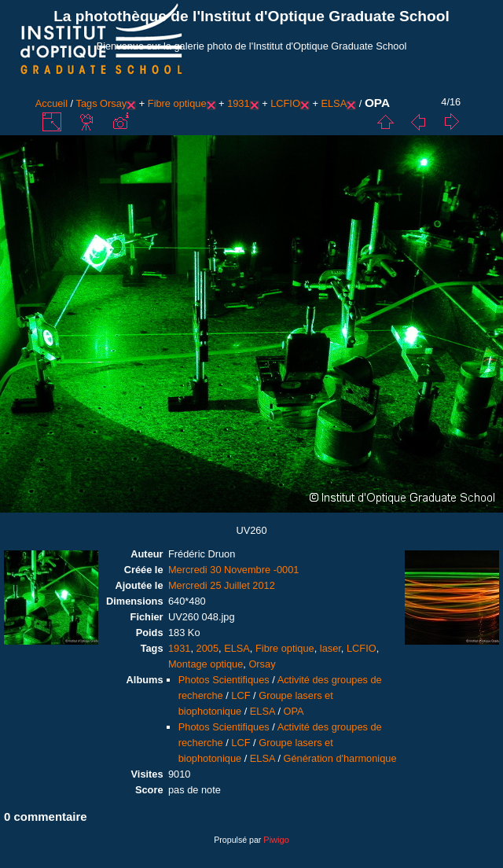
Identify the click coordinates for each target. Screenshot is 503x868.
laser (330, 648)
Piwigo (276, 840)
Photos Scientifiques (224, 680)
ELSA (334, 103)
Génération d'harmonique (340, 758)
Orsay (113, 103)
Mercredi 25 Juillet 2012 (222, 585)
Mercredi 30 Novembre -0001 (233, 570)
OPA (294, 711)
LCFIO (285, 103)
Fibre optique (177, 103)
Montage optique (206, 664)
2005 (207, 648)
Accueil (51, 103)
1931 (238, 103)
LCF (240, 695)
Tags (87, 103)
